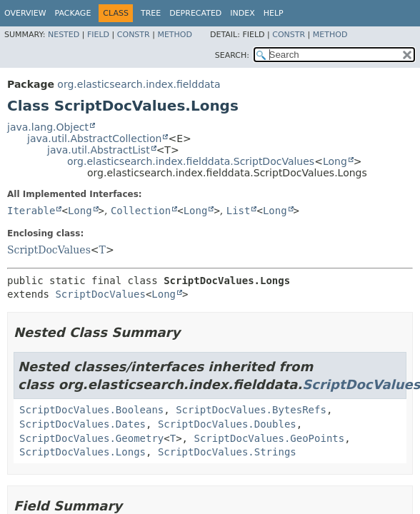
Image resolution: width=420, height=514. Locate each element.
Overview (25, 13)
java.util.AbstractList (99, 150)
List (239, 211)
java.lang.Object (48, 127)
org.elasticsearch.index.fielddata (139, 84)
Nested (64, 35)
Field (98, 35)
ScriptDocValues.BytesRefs (251, 410)
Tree (151, 13)
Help (274, 13)
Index (242, 13)
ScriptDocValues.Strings (227, 452)
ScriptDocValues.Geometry (91, 438)
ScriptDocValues (49, 250)
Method (175, 35)
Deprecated (195, 13)
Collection (141, 211)
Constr (134, 35)
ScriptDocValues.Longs (82, 452)
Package (73, 13)
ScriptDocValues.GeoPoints (269, 438)
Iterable (31, 211)
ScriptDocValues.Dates (82, 424)
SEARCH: (232, 55)
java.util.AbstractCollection (94, 138)
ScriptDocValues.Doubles (227, 424)
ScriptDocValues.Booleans (91, 410)
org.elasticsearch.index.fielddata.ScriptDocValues (191, 161)
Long (335, 161)
